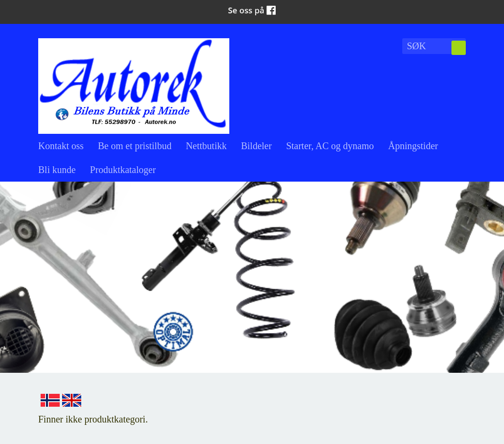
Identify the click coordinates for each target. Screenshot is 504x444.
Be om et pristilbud (135, 146)
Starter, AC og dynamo (330, 146)
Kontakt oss (61, 146)
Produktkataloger (123, 170)
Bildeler (256, 146)
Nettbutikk (206, 146)
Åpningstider (413, 146)
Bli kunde (57, 170)
